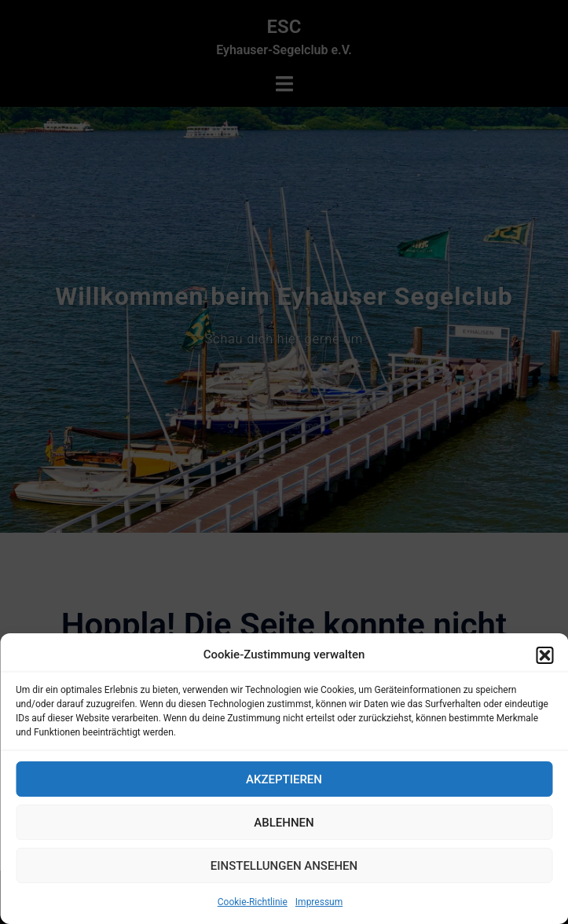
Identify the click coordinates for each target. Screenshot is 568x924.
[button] (544, 655)
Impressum (319, 902)
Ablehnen (284, 823)
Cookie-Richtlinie (253, 902)
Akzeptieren (284, 779)
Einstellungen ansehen (284, 866)
